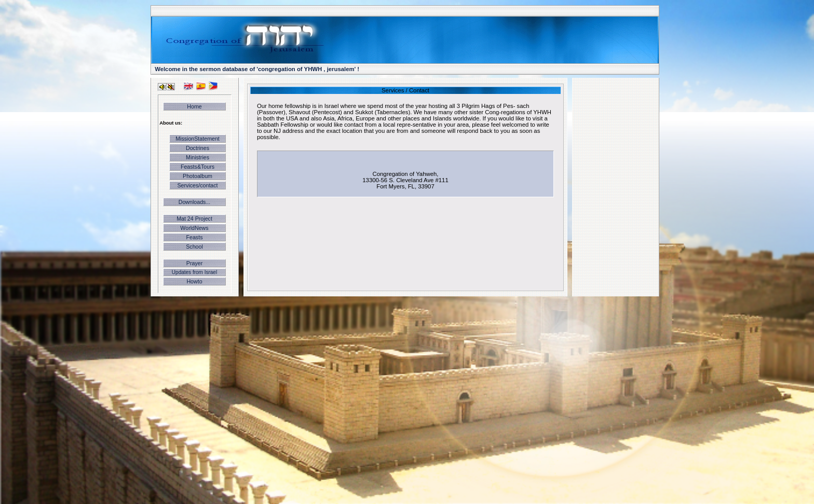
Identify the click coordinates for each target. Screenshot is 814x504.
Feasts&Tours (198, 167)
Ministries (198, 157)
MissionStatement (198, 139)
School (194, 247)
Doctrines (198, 148)
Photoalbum (198, 176)
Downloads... (195, 202)
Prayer (194, 263)
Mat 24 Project (194, 219)
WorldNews (194, 228)
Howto (194, 281)
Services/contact (197, 185)
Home (194, 106)
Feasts (195, 237)
